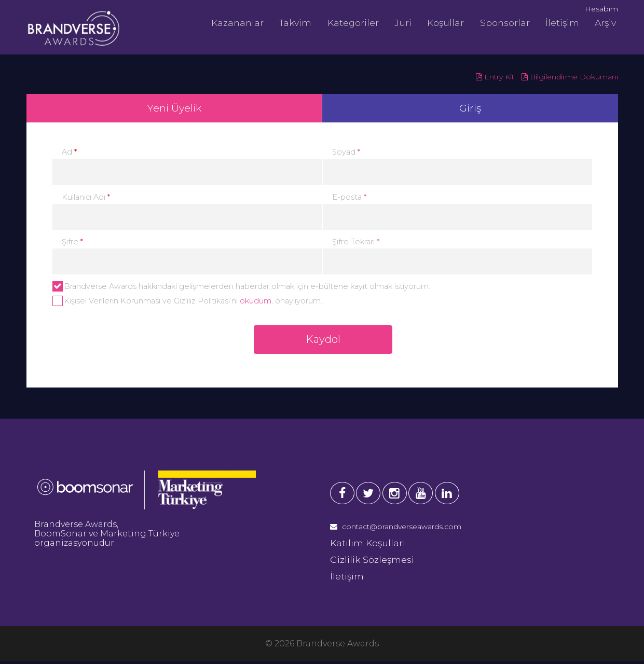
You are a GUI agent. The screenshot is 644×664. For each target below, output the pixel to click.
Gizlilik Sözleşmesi (372, 563)
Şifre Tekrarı (356, 243)
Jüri (400, 22)
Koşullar (442, 22)
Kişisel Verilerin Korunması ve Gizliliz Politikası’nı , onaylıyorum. (187, 302)
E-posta (349, 199)
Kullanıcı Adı (86, 199)
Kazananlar (237, 22)
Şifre (72, 243)
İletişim (558, 22)
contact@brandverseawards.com (396, 530)
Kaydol (323, 342)
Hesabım (601, 9)
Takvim (295, 22)
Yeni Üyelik (174, 109)
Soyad (346, 154)
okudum (256, 302)
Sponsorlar (501, 22)
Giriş (470, 109)
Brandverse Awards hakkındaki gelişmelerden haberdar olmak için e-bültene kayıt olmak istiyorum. (241, 288)
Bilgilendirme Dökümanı (570, 77)
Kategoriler (352, 22)
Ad (69, 154)
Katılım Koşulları (368, 546)
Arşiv (600, 22)
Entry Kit (495, 77)
